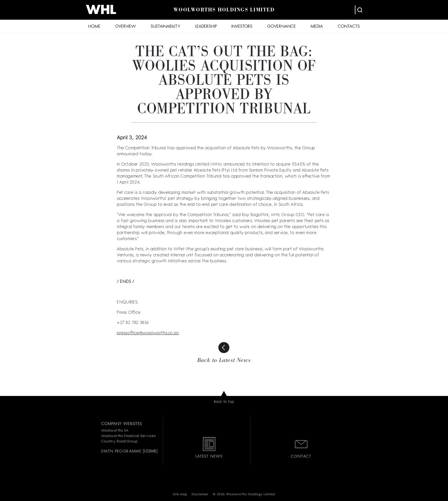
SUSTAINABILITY (165, 27)
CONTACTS (349, 27)
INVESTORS (242, 27)
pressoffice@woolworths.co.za (148, 333)
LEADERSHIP (206, 27)
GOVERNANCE (281, 27)
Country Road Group (119, 442)
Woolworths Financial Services (128, 436)
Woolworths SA (115, 431)
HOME (94, 27)
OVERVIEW (125, 27)
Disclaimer (200, 495)
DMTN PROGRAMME (121, 451)
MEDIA (317, 27)
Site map (180, 495)
